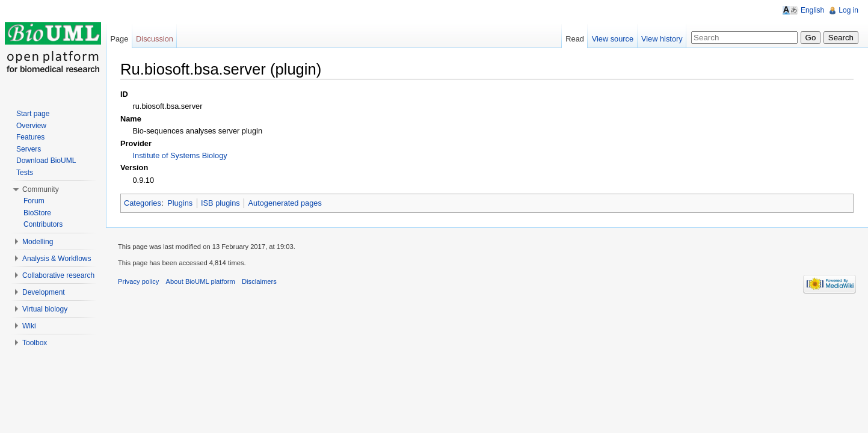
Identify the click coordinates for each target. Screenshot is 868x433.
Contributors (43, 224)
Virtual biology (45, 309)
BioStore (37, 213)
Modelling (38, 242)
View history (662, 39)
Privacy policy (138, 281)
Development (44, 292)
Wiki (29, 326)
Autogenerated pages (285, 203)
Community (41, 189)
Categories (143, 203)
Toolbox (35, 343)
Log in (848, 10)
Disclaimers (259, 281)
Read (575, 39)
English (812, 10)
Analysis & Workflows (57, 259)
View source (613, 39)
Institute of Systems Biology (180, 155)
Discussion (155, 39)
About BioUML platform (201, 281)
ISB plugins (220, 203)
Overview (31, 126)
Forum (34, 201)
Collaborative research (58, 275)
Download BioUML (46, 161)
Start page (33, 114)
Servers (29, 149)
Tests (25, 173)
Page (119, 39)
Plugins (180, 203)
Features (30, 137)
